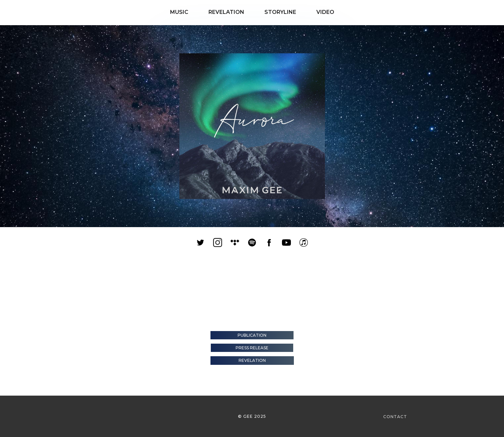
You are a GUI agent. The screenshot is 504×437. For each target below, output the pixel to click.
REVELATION (217, 12)
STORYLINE (272, 12)
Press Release (252, 348)
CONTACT (395, 417)
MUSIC (175, 12)
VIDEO (321, 12)
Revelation (252, 360)
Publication (252, 335)
